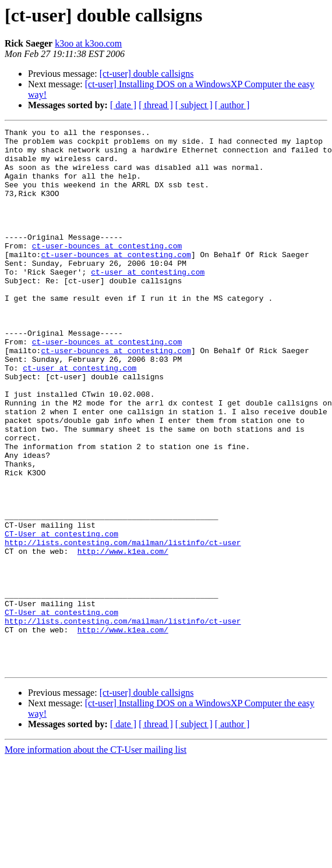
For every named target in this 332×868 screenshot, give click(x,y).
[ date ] (123, 105)
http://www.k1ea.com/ (123, 636)
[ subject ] (194, 105)
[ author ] (232, 105)
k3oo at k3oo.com (88, 43)
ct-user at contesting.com (148, 301)
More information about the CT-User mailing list (96, 858)
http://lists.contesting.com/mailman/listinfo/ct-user (123, 626)
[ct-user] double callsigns (147, 74)
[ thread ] (156, 105)
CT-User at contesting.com (61, 616)
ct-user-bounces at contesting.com (107, 270)
